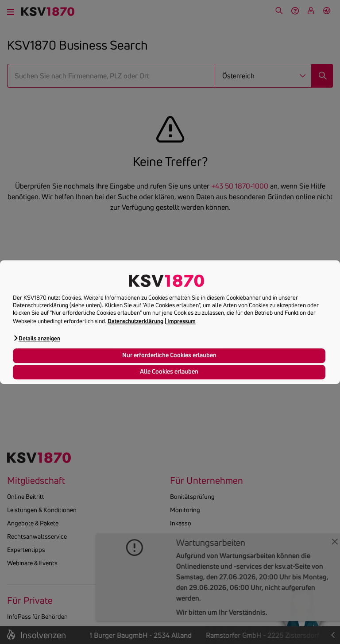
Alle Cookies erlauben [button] (169, 372)
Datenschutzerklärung (135, 321)
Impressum (182, 321)
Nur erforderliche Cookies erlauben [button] (169, 355)
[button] (37, 338)
